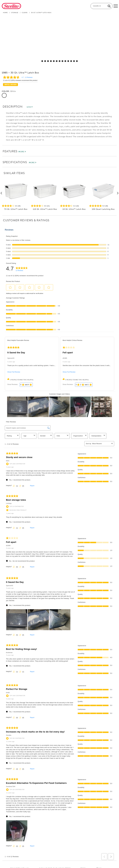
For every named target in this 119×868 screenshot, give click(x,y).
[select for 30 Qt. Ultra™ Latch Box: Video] (77, 61)
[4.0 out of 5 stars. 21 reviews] (45, 206)
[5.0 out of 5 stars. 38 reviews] (103, 206)
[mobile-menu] (116, 6)
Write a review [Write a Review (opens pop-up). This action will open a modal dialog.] (10, 85)
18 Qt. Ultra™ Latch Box (74, 209)
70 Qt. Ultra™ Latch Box (16, 209)
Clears (25, 13)
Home (5, 13)
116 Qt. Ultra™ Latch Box (45, 209)
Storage (15, 13)
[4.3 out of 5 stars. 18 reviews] (74, 206)
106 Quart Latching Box (103, 209)
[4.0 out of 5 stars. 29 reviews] (16, 206)
